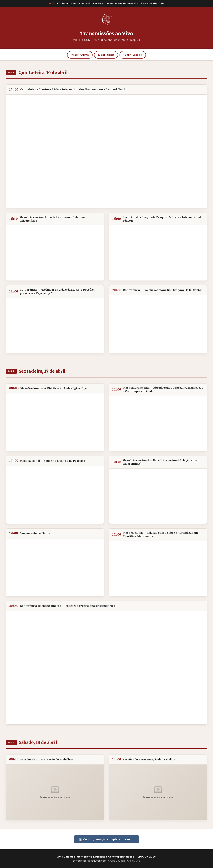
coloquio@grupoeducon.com (89, 861)
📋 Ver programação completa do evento (107, 839)
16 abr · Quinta (80, 55)
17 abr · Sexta (106, 55)
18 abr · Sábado (133, 55)
